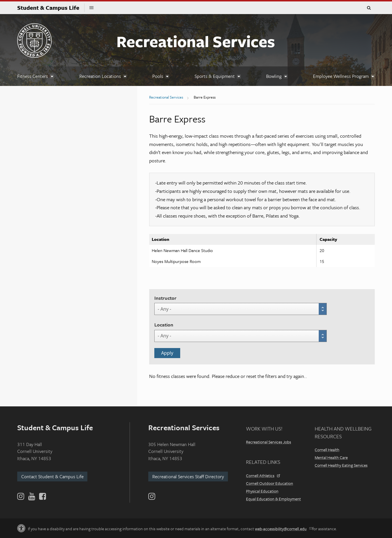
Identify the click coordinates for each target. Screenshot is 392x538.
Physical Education (262, 491)
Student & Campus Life (51, 8)
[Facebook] (42, 496)
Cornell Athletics (263, 475)
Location (164, 325)
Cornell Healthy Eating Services (341, 465)
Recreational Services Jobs (269, 442)
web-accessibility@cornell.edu (283, 529)
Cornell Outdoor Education (270, 483)
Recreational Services (196, 41)
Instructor (165, 298)
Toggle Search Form (369, 8)
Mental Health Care (331, 457)
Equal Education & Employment (273, 499)
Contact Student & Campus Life (52, 476)
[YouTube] (32, 496)
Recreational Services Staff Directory (188, 476)
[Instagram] (152, 496)
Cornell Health (327, 450)
